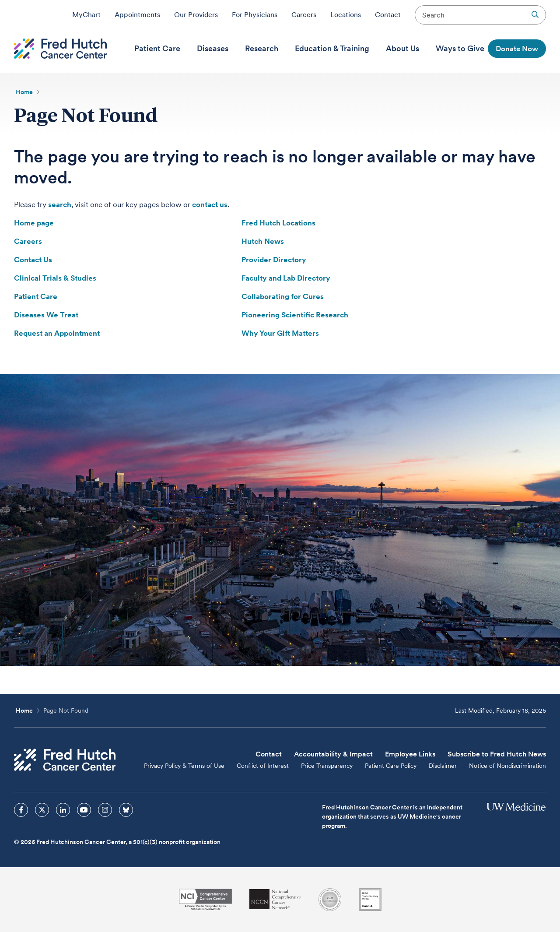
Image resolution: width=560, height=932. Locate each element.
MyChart (86, 14)
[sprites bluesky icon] (126, 810)
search (60, 204)
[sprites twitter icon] (42, 810)
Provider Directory (274, 260)
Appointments (137, 14)
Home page (34, 223)
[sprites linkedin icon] (63, 810)
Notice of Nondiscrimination (507, 766)
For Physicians (255, 14)
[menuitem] (157, 49)
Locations (346, 14)
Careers (304, 14)
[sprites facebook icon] (21, 810)
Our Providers (196, 14)
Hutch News (263, 241)
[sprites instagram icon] (105, 810)
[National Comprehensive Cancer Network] (275, 899)
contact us (210, 204)
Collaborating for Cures (283, 296)
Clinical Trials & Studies (55, 278)
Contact (388, 14)
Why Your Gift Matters (280, 333)
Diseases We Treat (46, 315)
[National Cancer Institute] (205, 899)
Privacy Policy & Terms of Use (184, 766)
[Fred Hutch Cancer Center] (65, 760)
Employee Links (410, 754)
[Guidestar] (370, 900)
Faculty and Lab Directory (286, 278)
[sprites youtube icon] (84, 810)
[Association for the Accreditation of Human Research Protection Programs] (330, 900)
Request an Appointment (57, 333)
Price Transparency (327, 766)
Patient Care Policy (391, 766)
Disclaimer (443, 766)
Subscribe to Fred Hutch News (497, 754)
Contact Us (33, 260)
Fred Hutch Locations (278, 223)
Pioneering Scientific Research (295, 315)
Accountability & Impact (333, 754)
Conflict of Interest (263, 766)
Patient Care (36, 296)
